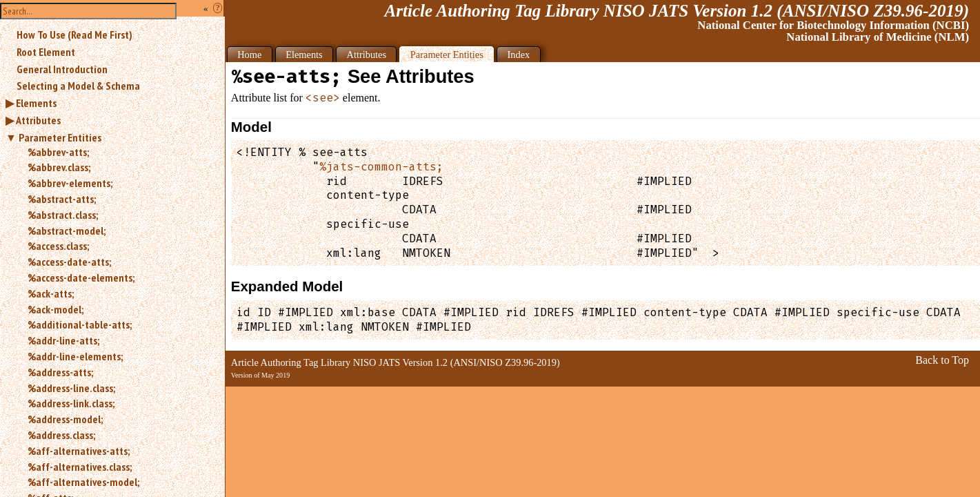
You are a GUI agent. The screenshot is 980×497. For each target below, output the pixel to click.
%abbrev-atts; (58, 152)
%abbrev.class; (59, 167)
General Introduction (62, 69)
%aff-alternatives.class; (80, 467)
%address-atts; (60, 372)
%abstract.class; (63, 215)
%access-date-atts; (69, 262)
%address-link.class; (71, 403)
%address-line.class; (71, 388)
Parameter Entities (60, 137)
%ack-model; (56, 309)
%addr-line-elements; (75, 356)
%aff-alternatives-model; (83, 482)
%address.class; (61, 435)
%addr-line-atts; (63, 340)
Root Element (46, 52)
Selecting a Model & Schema (78, 86)
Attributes (38, 120)
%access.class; (58, 246)
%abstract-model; (67, 231)
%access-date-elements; (81, 277)
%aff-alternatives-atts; (79, 451)
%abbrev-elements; (70, 183)
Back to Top (942, 360)
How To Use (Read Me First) (74, 35)
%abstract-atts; (62, 199)
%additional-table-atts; (80, 324)
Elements (36, 103)
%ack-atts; (51, 293)
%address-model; (65, 419)
